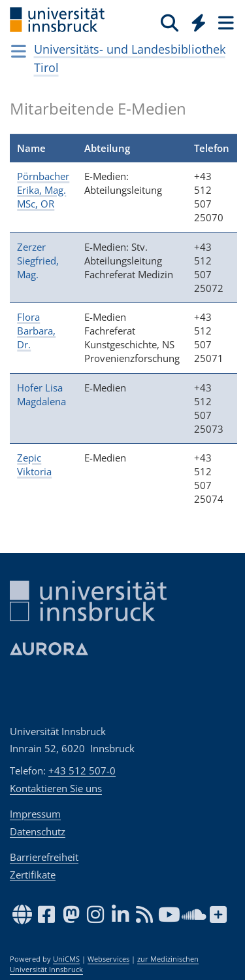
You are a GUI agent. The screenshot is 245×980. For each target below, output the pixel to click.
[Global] (195, 20)
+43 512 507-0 (82, 771)
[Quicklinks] (199, 22)
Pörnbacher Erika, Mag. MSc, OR (43, 190)
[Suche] (170, 22)
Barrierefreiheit (44, 857)
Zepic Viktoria (34, 464)
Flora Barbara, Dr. (36, 331)
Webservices (108, 959)
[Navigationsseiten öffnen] (19, 51)
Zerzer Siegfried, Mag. (38, 261)
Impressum (35, 814)
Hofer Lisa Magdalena (41, 394)
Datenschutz (38, 831)
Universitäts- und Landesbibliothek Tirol (130, 58)
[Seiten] (225, 22)
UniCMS (66, 959)
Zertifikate (33, 875)
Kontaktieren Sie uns (56, 788)
